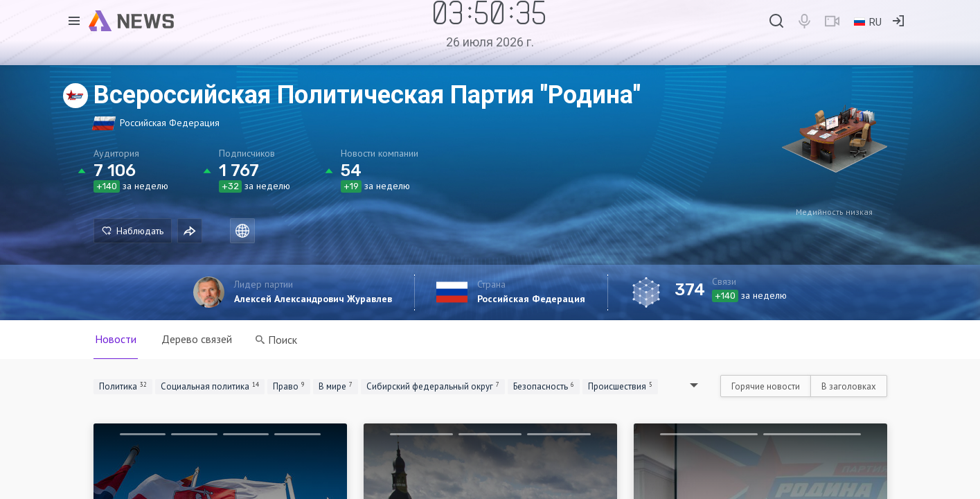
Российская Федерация (531, 299)
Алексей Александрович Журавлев (313, 299)
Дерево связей (197, 339)
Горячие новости (766, 386)
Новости (116, 339)
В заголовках (849, 386)
